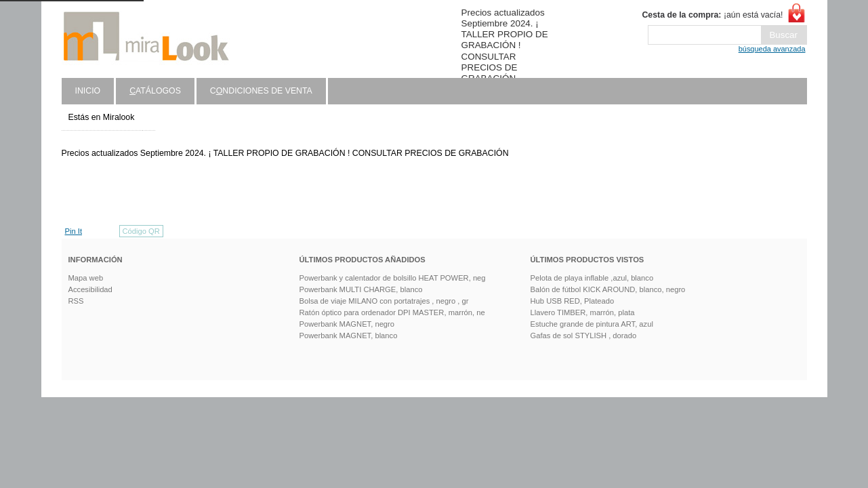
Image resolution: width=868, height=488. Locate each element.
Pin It (74, 231)
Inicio (88, 91)
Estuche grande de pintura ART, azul (592, 324)
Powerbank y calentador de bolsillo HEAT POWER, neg (393, 278)
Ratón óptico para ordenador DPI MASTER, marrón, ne (392, 312)
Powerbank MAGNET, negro (347, 324)
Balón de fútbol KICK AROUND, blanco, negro (608, 289)
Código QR (141, 231)
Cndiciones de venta (261, 91)
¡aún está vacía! (712, 15)
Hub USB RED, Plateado (573, 301)
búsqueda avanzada (772, 49)
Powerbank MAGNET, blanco (349, 335)
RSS (76, 301)
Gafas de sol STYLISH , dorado (584, 335)
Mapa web (86, 278)
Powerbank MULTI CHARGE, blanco (361, 289)
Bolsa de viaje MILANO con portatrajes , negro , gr (384, 301)
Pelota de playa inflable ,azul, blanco (592, 278)
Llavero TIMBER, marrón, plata (583, 312)
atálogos (155, 91)
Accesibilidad (90, 289)
